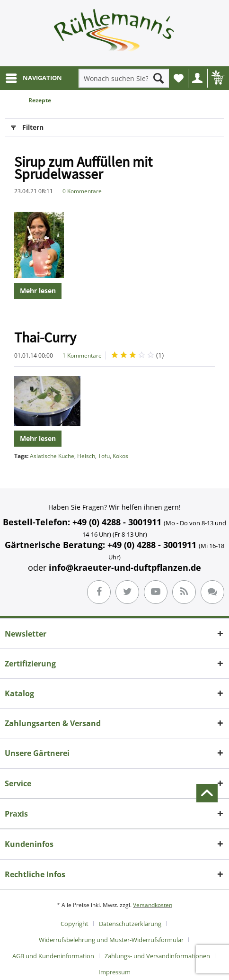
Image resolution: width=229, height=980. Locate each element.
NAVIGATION (34, 76)
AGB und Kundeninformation (53, 956)
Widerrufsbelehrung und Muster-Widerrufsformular (111, 940)
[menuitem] (33, 78)
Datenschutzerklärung (130, 924)
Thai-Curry (45, 337)
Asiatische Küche (52, 456)
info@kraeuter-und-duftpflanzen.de (125, 567)
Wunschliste (181, 81)
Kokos (120, 456)
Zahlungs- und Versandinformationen (157, 956)
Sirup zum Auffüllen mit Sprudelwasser (83, 168)
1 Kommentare (82, 355)
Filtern (27, 126)
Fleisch (86, 456)
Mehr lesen (38, 291)
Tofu (104, 456)
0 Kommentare (82, 191)
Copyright (75, 924)
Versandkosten (153, 905)
